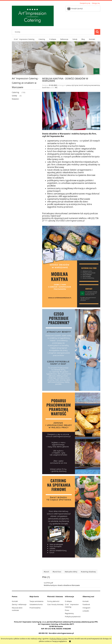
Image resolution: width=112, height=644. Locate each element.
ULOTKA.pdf (48, 583)
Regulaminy (69, 613)
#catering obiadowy (88, 572)
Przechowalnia (35, 608)
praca (69, 85)
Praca (67, 610)
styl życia (75, 85)
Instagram (86, 608)
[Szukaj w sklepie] (54, 32)
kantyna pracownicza (92, 85)
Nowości (15, 99)
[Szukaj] (97, 32)
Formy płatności (53, 601)
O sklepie (68, 601)
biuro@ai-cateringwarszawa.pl (70, 221)
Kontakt (15, 601)
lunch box (46, 87)
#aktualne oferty (71, 572)
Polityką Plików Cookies (59, 639)
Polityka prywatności (73, 617)
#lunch (46, 572)
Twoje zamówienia (36, 601)
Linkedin (86, 611)
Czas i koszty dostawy (55, 604)
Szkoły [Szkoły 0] (14, 96)
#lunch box (57, 572)
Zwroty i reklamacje (19, 604)
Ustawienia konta (36, 604)
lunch (81, 85)
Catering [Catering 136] (15, 92)
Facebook (86, 604)
